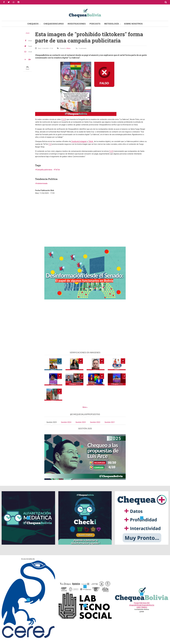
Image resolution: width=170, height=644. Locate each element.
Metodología (112, 24)
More (85, 407)
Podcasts (95, 24)
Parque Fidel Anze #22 (142, 603)
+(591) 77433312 (142, 607)
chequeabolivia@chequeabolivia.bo (142, 605)
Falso (69, 48)
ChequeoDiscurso (54, 24)
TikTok (57, 170)
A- (25, 60)
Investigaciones (77, 24)
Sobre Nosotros (133, 24)
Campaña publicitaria (44, 170)
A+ (30, 60)
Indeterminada (42, 183)
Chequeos (33, 24)
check (28, 33)
